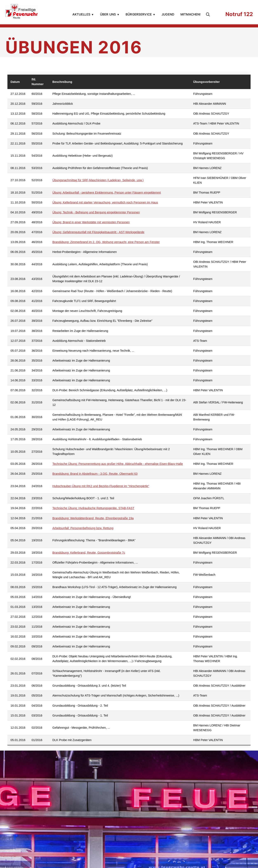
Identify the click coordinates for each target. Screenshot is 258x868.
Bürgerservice (139, 14)
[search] (209, 14)
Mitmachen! (191, 14)
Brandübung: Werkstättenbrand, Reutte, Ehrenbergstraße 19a (93, 518)
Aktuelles (81, 14)
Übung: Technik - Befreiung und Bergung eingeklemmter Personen (96, 212)
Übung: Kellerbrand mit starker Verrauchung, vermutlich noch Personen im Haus (105, 202)
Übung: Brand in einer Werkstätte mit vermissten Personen (91, 222)
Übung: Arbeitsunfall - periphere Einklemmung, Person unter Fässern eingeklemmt (107, 193)
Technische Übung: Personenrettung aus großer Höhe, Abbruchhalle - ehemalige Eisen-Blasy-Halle (118, 464)
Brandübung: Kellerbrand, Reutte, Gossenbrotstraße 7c (89, 553)
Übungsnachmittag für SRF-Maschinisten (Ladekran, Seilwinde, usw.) (98, 180)
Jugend (168, 14)
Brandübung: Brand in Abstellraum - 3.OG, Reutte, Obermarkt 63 (95, 474)
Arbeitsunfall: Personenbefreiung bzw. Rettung (83, 528)
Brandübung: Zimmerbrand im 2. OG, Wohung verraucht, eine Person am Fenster (106, 242)
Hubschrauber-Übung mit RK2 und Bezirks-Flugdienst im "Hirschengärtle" (101, 486)
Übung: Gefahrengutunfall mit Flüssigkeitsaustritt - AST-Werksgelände (98, 232)
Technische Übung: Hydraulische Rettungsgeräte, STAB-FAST (93, 508)
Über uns (108, 14)
